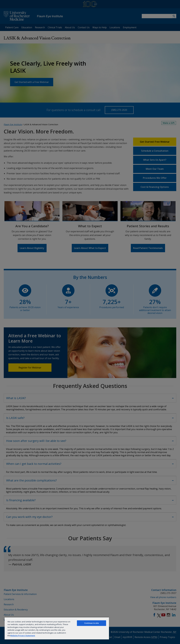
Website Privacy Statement (23, 636)
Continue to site (92, 623)
